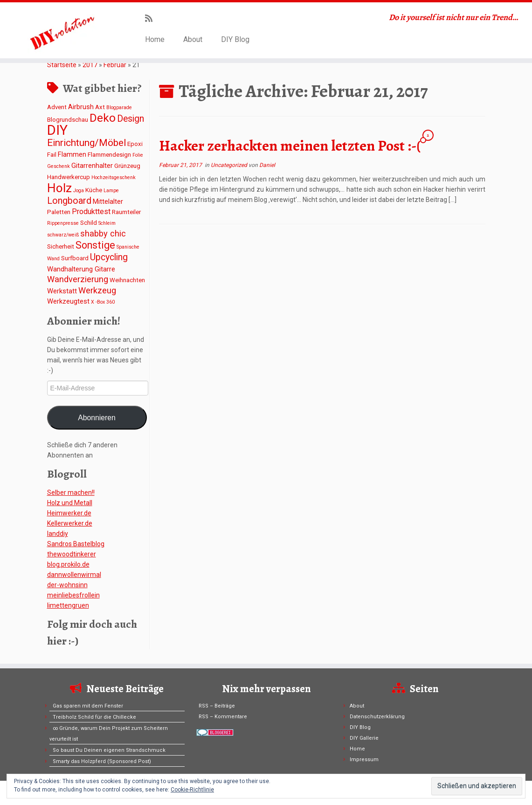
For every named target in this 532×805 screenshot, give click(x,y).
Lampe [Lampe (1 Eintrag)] (111, 191)
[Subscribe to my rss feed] (152, 18)
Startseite (62, 65)
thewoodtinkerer (72, 554)
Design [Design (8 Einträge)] (131, 119)
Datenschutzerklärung (377, 717)
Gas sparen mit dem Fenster (88, 706)
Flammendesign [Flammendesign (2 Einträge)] (109, 155)
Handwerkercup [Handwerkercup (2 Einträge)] (69, 177)
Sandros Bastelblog (76, 544)
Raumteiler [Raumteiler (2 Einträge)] (126, 212)
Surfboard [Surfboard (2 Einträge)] (75, 258)
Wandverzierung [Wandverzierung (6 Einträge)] (78, 279)
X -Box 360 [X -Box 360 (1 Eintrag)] (103, 302)
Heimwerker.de (69, 513)
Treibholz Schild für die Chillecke (94, 717)
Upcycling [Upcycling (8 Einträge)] (109, 257)
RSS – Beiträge (217, 706)
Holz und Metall (70, 503)
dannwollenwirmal (74, 575)
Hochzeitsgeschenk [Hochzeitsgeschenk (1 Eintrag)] (114, 177)
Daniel (267, 165)
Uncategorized (230, 165)
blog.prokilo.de (68, 564)
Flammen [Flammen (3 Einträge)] (72, 154)
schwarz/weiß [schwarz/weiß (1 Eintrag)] (63, 235)
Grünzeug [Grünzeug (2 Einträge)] (127, 166)
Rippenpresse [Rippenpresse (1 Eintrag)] (63, 223)
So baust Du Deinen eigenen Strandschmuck (109, 750)
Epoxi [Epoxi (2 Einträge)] (135, 144)
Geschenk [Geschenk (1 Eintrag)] (59, 166)
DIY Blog (235, 39)
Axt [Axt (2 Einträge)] (100, 107)
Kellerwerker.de (70, 523)
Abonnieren (97, 418)
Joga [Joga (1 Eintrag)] (79, 191)
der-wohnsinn (67, 585)
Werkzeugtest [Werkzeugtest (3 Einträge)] (68, 301)
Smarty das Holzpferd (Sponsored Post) (102, 761)
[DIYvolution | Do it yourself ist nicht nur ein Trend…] (62, 30)
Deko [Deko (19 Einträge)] (103, 118)
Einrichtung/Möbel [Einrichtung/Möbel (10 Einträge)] (86, 143)
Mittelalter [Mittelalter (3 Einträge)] (108, 201)
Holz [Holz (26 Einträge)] (59, 188)
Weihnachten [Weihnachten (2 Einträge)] (127, 280)
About (193, 39)
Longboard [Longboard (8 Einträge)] (69, 201)
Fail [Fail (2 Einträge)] (52, 155)
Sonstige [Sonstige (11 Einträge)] (95, 245)
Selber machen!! (71, 493)
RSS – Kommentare (223, 717)
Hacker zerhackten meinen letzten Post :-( (290, 146)
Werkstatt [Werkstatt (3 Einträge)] (62, 291)
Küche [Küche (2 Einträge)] (94, 190)
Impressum (364, 760)
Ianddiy (58, 534)
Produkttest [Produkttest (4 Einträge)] (91, 212)
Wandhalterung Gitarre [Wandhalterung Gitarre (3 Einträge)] (81, 269)
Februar (115, 65)
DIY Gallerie (364, 738)
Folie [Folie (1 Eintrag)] (138, 155)
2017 (90, 65)
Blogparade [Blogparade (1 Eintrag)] (119, 108)
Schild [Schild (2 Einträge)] (89, 223)
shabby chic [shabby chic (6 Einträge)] (103, 233)
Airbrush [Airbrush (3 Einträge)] (81, 107)
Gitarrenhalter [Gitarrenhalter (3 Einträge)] (92, 166)
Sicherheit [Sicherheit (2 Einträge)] (61, 246)
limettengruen (68, 605)
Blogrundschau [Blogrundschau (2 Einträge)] (68, 120)
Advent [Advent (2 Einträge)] (57, 107)
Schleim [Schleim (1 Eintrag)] (107, 223)
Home (155, 39)
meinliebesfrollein (73, 595)
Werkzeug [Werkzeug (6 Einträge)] (97, 290)
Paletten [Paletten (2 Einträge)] (59, 212)
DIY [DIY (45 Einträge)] (57, 130)
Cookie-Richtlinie (192, 790)
